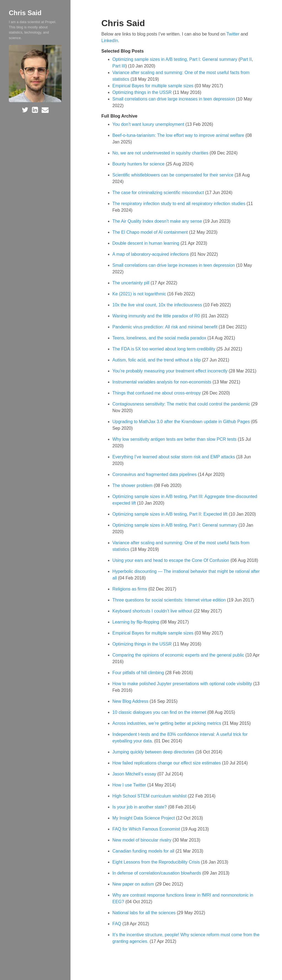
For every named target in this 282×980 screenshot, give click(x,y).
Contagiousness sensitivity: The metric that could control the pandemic (182, 404)
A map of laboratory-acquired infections (151, 254)
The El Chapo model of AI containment (151, 232)
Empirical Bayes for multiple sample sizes (153, 86)
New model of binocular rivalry (143, 840)
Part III (119, 66)
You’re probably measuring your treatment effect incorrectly (170, 371)
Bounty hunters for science (139, 164)
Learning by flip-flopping (136, 622)
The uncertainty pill (131, 283)
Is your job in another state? (140, 807)
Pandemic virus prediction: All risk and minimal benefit (166, 327)
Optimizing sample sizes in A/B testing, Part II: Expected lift (170, 514)
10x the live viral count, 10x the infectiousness (158, 305)
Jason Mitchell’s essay (135, 774)
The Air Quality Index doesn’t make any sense (158, 221)
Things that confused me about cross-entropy (157, 393)
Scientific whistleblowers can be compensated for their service (173, 175)
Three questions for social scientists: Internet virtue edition (170, 600)
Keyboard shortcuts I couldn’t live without (153, 611)
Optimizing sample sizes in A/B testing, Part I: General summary (175, 59)
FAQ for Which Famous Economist (147, 829)
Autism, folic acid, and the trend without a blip (157, 360)
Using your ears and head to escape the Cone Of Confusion (171, 560)
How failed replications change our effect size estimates (167, 763)
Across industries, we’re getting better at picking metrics (167, 723)
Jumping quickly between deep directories (154, 752)
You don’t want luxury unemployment (149, 124)
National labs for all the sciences (145, 913)
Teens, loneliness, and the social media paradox (160, 338)
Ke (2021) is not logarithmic (140, 294)
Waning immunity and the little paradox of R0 (157, 316)
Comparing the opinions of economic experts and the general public (179, 655)
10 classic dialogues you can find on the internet (160, 712)
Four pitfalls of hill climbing (139, 673)
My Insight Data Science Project (144, 818)
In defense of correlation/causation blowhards (157, 873)
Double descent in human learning (146, 243)
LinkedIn (110, 41)
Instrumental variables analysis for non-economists (162, 382)
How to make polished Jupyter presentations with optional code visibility (183, 684)
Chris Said (25, 13)
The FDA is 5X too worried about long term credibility (164, 349)
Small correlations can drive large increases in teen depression (174, 99)
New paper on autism (134, 884)
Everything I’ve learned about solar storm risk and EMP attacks (174, 457)
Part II (246, 59)
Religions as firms (130, 589)
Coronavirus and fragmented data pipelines (155, 474)
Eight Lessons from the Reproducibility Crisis (157, 862)
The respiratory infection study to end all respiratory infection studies (179, 204)
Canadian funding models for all (144, 851)
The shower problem (133, 485)
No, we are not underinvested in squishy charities (161, 153)
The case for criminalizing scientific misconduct (159, 193)
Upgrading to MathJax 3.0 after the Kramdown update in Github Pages (182, 422)
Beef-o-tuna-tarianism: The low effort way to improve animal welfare (179, 135)
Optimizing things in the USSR (142, 92)
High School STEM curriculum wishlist (150, 796)
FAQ (117, 924)
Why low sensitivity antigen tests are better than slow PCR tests (175, 439)
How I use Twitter (130, 785)
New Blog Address (131, 701)
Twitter (233, 34)
